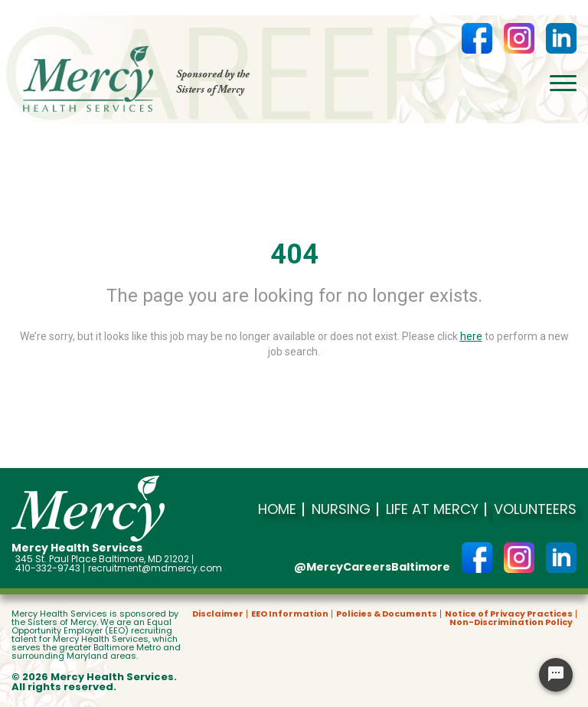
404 (294, 254)
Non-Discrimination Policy (511, 622)
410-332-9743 (48, 568)
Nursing (341, 509)
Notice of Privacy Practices (509, 614)
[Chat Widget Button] (556, 675)
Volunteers (535, 509)
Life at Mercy (432, 509)
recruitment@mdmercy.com (155, 568)
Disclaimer (218, 614)
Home (277, 509)
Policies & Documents (387, 614)
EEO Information (290, 614)
